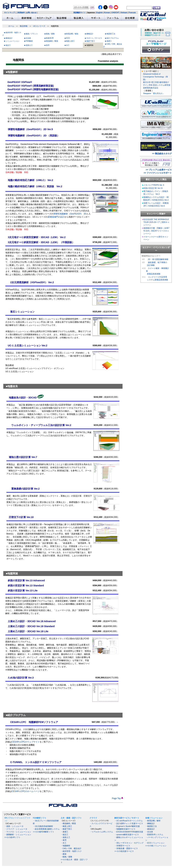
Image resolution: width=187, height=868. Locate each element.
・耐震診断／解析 (153, 821)
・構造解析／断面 (68, 823)
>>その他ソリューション (156, 846)
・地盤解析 (65, 846)
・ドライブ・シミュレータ (16, 829)
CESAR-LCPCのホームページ (26, 791)
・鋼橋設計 (150, 823)
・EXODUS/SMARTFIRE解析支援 (129, 832)
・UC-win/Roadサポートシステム (128, 821)
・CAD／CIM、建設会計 (71, 848)
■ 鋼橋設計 (89, 34)
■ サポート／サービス (93, 38)
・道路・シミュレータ (14, 826)
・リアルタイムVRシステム (101, 832)
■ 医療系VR (49, 38)
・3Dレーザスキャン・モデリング (129, 843)
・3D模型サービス (122, 846)
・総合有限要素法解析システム (46, 829)
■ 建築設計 (8, 38)
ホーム (11, 26)
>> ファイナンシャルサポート (158, 173)
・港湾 (64, 840)
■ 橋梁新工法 (110, 34)
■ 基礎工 (108, 41)
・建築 (64, 854)
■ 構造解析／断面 (51, 41)
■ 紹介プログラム (112, 38)
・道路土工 (65, 837)
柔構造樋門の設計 (56, 217)
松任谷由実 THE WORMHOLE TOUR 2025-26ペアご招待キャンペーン (156, 222)
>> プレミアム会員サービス (159, 170)
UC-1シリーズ (39, 26)
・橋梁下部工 (66, 829)
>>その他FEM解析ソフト (44, 832)
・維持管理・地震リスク (71, 851)
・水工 (64, 843)
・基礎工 (64, 832)
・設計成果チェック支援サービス (129, 823)
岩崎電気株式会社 (151, 88)
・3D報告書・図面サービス (126, 848)
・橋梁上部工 (66, 826)
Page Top (117, 798)
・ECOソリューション (155, 843)
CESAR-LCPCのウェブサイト (26, 742)
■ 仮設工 (7, 45)
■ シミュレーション (12, 41)
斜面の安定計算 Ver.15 (153, 188)
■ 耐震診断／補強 (72, 34)
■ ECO (67, 38)
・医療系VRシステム (154, 835)
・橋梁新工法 (151, 826)
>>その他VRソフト (12, 837)
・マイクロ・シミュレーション (18, 832)
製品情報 (24, 26)
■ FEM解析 (29, 41)
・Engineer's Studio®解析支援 (127, 826)
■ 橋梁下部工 (90, 41)
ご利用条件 (20, 13)
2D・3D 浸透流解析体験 (158, 259)
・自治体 (149, 832)
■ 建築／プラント (31, 34)
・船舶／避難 (66, 857)
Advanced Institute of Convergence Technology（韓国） (155, 77)
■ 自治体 (28, 38)
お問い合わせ (31, 13)
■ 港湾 (47, 45)
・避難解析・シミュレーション (18, 835)
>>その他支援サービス (124, 851)
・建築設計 (150, 829)
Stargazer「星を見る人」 (154, 93)
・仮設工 (64, 835)
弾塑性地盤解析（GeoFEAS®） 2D (70, 214)
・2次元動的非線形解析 (43, 826)
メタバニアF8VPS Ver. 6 (154, 185)
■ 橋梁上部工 (70, 41)
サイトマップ (9, 13)
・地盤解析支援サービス (125, 829)
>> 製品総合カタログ (162, 154)
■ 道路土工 (28, 45)
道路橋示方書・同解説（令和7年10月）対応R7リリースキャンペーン (156, 231)
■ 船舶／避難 (50, 34)
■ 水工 (67, 45)
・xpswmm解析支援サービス (127, 835)
